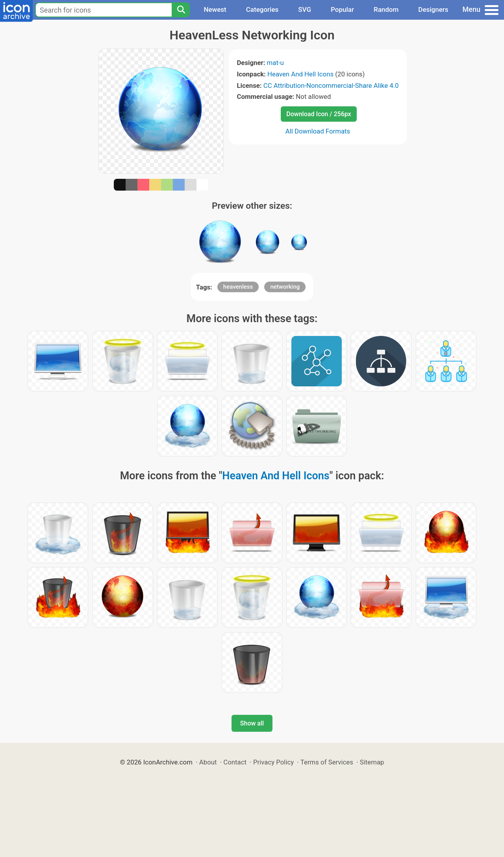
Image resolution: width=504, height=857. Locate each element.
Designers (433, 9)
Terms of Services (327, 762)
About (208, 762)
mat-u (275, 63)
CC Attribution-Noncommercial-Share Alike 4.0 (331, 85)
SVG (305, 9)
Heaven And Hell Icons (300, 74)
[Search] (181, 10)
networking (285, 287)
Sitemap (372, 762)
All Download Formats (318, 131)
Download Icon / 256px (319, 114)
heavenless (238, 287)
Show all (252, 723)
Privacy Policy (273, 762)
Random (386, 9)
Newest (215, 9)
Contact (235, 762)
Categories (262, 9)
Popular (342, 9)
